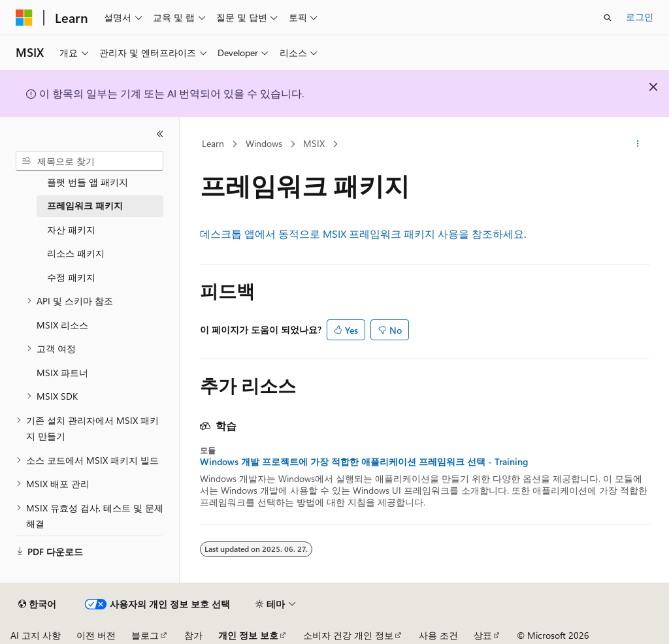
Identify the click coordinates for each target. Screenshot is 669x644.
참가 (193, 635)
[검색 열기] (608, 18)
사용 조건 (438, 635)
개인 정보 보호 (248, 635)
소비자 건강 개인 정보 (348, 635)
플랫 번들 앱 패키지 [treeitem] (88, 182)
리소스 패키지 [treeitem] (76, 253)
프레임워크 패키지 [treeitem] (85, 205)
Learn (213, 143)
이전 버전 (96, 635)
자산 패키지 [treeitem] (71, 230)
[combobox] (90, 161)
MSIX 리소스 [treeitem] (62, 325)
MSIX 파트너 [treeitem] (62, 373)
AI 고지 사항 (36, 635)
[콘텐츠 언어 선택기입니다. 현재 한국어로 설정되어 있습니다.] (37, 604)
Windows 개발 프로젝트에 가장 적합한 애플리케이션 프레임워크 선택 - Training (364, 462)
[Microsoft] (24, 18)
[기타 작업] (637, 144)
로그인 (640, 17)
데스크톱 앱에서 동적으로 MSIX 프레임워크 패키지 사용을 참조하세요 (362, 233)
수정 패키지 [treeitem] (71, 277)
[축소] (160, 134)
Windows (264, 143)
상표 (483, 635)
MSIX (314, 143)
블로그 (145, 635)
